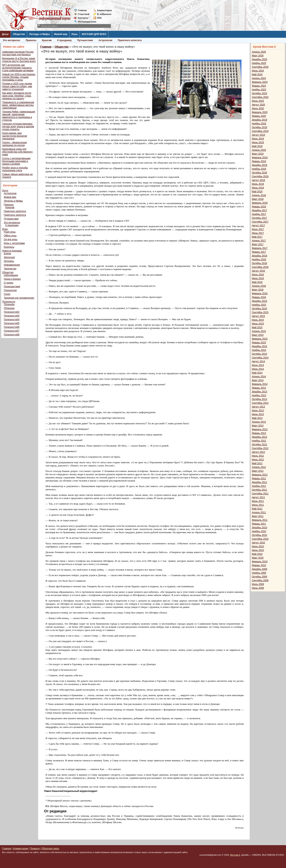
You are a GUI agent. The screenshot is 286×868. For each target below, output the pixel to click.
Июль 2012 (258, 456)
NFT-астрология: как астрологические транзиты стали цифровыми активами (18, 68)
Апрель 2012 (259, 467)
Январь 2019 (259, 161)
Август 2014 (258, 361)
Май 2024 (257, 75)
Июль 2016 (258, 275)
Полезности (9, 302)
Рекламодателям (86, 22)
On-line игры (11, 239)
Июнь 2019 (258, 142)
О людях (9, 283)
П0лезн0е (9, 304)
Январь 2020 (259, 116)
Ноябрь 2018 (259, 169)
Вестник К (235, 855)
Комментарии (104, 10)
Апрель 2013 (259, 422)
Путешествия (85, 40)
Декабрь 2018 (259, 165)
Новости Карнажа (12, 251)
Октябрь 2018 (259, 173)
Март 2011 (258, 516)
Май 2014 (257, 373)
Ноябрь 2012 (259, 441)
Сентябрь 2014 (260, 358)
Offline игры (10, 236)
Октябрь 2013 (259, 399)
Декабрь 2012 (259, 437)
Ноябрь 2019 (259, 124)
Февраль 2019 (260, 158)
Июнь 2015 (258, 324)
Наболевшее (11, 275)
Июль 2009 (258, 584)
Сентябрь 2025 (260, 67)
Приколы (31, 40)
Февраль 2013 (260, 429)
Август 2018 (258, 180)
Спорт (7, 294)
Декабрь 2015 (259, 301)
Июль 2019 (258, 139)
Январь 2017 (259, 252)
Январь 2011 (259, 524)
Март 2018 (258, 199)
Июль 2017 (258, 229)
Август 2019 (258, 135)
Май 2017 (257, 237)
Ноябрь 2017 (259, 214)
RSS (99, 18)
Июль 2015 (258, 320)
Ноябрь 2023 (259, 90)
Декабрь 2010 (259, 528)
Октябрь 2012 (259, 445)
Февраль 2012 (260, 475)
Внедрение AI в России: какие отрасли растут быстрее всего (19, 60)
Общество (19, 34)
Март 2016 (258, 290)
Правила (35, 849)
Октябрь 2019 (259, 127)
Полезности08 (12, 335)
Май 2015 (257, 327)
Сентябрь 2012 (260, 448)
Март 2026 (258, 56)
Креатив (47, 40)
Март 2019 (258, 154)
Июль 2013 (258, 411)
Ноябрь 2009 (259, 573)
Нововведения (12, 265)
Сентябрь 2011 (260, 494)
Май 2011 (257, 509)
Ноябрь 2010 (259, 531)
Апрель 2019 (259, 150)
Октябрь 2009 (259, 577)
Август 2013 (258, 407)
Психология (10, 290)
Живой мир (61, 34)
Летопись (9, 261)
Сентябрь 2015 (260, 312)
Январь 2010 (259, 565)
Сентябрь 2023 (260, 97)
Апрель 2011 (259, 512)
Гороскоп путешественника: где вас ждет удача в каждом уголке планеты (18, 127)
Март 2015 (258, 335)
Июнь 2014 (258, 369)
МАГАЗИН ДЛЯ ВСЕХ (94, 34)
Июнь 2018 (258, 188)
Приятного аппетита (130, 40)
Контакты (83, 18)
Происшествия (12, 287)
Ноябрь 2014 (259, 350)
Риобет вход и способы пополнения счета (15, 169)
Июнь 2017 (258, 233)
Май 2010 (257, 554)
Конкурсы (9, 247)
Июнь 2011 (258, 505)
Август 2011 (258, 497)
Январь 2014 (259, 388)
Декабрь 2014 (259, 346)
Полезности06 (12, 327)
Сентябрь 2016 (260, 267)
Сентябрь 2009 (260, 580)
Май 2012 (257, 463)
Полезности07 (12, 331)
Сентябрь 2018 (260, 176)
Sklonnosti (9, 257)
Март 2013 (258, 426)
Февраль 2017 (260, 248)
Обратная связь (50, 849)
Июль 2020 (258, 108)
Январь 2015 (259, 343)
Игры (75, 34)
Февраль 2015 (260, 339)
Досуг (5, 34)
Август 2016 (258, 271)
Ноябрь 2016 (259, 260)
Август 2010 (258, 543)
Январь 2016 (259, 297)
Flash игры (10, 232)
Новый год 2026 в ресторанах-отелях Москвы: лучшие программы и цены (19, 77)
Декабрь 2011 (259, 482)
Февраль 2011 (260, 520)
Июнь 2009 (258, 588)
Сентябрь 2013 (260, 403)
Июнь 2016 (258, 278)
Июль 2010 (258, 546)
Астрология (105, 40)
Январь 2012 (259, 479)
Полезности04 (12, 320)
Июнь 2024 (258, 71)
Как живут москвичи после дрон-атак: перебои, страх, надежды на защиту (17, 96)
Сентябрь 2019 (260, 131)
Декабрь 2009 (259, 569)
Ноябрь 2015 (259, 305)
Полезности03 (12, 316)
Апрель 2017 (259, 241)
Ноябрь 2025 (259, 63)
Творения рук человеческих (19, 298)
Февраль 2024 (260, 82)
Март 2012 (258, 471)
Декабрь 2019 (259, 120)
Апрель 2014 (259, 377)
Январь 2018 (259, 207)
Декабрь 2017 (259, 210)
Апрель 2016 (259, 286)
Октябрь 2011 (259, 490)
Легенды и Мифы (40, 34)
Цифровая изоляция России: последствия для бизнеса (18, 53)
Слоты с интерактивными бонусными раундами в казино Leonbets (16, 161)
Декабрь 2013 (259, 392)
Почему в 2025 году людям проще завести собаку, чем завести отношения (17, 86)
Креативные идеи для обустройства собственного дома (17, 152)
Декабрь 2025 (259, 59)
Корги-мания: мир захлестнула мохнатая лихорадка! (15, 136)
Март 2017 (258, 244)
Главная (82, 10)
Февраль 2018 (260, 203)
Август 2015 (258, 316)
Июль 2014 (258, 365)
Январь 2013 (259, 433)
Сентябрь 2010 (260, 539)
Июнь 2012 (258, 460)
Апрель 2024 (259, 78)
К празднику (64, 40)
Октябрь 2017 (259, 218)
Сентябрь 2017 (260, 222)
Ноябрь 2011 (259, 486)
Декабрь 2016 (259, 256)
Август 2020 (258, 105)
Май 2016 (257, 282)
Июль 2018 (258, 184)
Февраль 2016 (260, 294)
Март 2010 (258, 558)
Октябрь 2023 (259, 93)
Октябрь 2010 (259, 535)
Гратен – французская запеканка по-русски (14, 144)
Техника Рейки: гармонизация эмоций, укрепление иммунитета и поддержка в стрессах (19, 116)
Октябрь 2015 (259, 309)
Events (7, 254)
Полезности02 (12, 312)
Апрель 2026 (259, 52)
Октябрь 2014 (259, 354)
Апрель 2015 (259, 331)
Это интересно (11, 40)
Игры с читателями (14, 243)
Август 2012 (258, 452)
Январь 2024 (259, 86)
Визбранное (104, 14)
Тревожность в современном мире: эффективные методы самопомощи (18, 105)
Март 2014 (258, 380)
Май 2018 (257, 192)
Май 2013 (257, 418)
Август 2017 (258, 226)
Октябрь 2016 (259, 263)
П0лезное (9, 308)
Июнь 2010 (258, 550)
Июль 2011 (258, 501)
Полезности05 (12, 323)
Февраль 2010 (260, 562)
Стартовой (84, 14)
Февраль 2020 (260, 112)
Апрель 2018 (259, 195)
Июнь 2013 (258, 414)
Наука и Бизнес (12, 279)
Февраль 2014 (260, 384)
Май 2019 (257, 146)
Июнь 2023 (258, 101)
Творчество (10, 269)
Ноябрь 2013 (259, 395)
